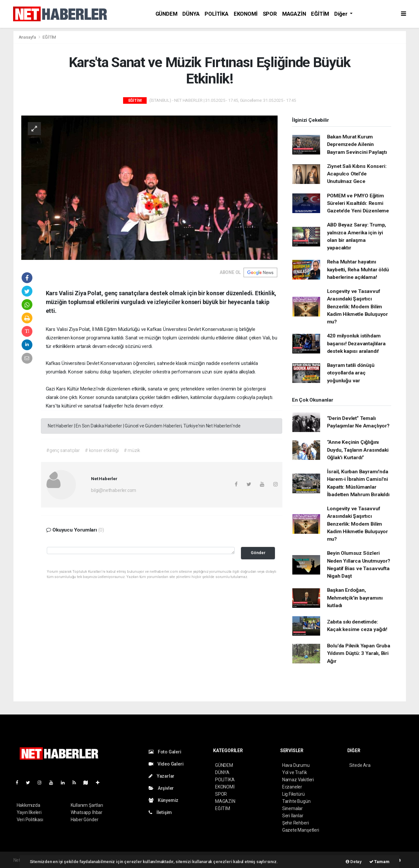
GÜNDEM (166, 14)
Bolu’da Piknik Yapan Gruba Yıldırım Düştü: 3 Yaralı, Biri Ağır (359, 653)
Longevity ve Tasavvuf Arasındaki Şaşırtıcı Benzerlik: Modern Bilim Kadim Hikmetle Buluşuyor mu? (357, 307)
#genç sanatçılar (63, 450)
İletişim (160, 812)
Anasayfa (28, 37)
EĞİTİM (320, 14)
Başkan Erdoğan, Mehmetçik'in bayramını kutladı (355, 598)
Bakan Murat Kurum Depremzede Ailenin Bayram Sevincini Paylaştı (357, 145)
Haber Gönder (85, 820)
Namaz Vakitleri (298, 780)
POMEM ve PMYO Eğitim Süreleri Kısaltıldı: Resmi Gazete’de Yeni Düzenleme (358, 203)
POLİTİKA (216, 14)
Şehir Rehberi (296, 823)
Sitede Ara (360, 765)
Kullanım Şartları (87, 805)
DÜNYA (191, 14)
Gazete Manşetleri (301, 830)
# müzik (132, 450)
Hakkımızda (28, 805)
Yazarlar (162, 776)
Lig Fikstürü (293, 794)
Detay (354, 862)
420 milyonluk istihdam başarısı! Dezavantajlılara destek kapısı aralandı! (356, 344)
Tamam (379, 862)
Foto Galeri (165, 752)
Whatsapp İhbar (87, 812)
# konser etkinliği (102, 450)
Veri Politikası (30, 820)
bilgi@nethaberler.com (114, 490)
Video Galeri (166, 764)
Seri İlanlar (293, 816)
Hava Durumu (296, 765)
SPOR (270, 14)
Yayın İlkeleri (29, 812)
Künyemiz (164, 800)
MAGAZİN (294, 14)
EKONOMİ (246, 14)
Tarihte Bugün (296, 801)
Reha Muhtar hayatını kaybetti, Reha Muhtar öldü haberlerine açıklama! (358, 270)
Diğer (341, 14)
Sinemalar (292, 808)
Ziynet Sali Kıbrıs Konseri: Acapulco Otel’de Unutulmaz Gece (357, 174)
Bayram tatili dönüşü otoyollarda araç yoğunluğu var (351, 373)
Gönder (258, 553)
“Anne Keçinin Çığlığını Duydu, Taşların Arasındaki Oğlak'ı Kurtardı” (358, 450)
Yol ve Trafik (295, 772)
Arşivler (161, 788)
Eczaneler (292, 787)
